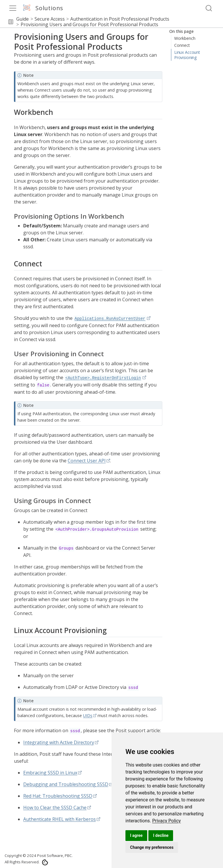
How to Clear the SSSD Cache (55, 808)
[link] (167, 821)
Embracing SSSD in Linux (50, 773)
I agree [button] (136, 835)
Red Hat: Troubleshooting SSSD (58, 796)
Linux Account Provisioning (187, 55)
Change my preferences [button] (152, 847)
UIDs (88, 715)
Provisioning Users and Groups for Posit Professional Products (89, 24)
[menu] (13, 8)
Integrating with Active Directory (59, 742)
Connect (182, 45)
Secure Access (50, 19)
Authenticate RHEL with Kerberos (60, 819)
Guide (23, 19)
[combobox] (209, 8)
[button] (11, 22)
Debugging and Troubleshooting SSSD (66, 784)
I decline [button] (161, 835)
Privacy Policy (167, 821)
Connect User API (87, 461)
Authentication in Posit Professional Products (120, 19)
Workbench (185, 38)
